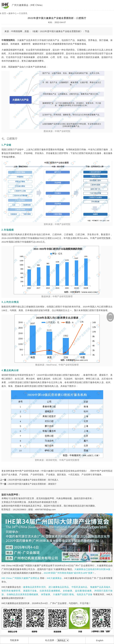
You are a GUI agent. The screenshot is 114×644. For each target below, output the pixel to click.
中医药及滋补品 (79, 587)
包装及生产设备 (85, 594)
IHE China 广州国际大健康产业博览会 (20, 578)
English (100, 640)
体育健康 (46, 594)
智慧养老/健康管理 (11, 591)
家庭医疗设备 (30, 591)
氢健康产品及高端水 (100, 587)
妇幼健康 (68, 591)
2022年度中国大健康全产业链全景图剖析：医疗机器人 (33, 480)
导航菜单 (14, 640)
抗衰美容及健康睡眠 (50, 591)
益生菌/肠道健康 (83, 591)
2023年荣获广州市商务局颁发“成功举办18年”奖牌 (68, 573)
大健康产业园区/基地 (63, 594)
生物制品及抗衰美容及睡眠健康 (22, 594)
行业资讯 (23, 13)
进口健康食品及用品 (58, 587)
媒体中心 (13, 13)
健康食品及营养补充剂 (34, 587)
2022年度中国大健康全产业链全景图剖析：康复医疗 (32, 484)
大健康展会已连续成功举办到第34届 (92, 569)
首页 (4, 13)
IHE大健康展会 (54, 578)
